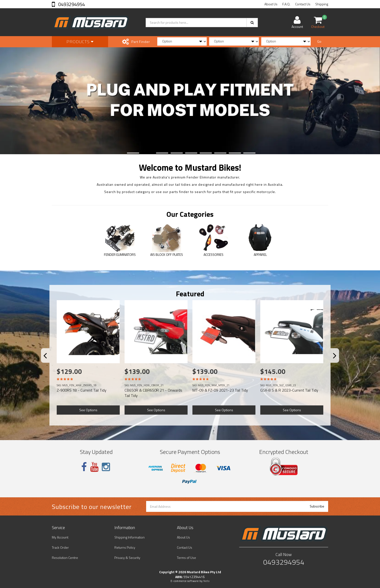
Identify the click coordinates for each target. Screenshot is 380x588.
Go (319, 41)
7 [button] (215, 153)
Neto (206, 581)
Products (80, 42)
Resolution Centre (65, 558)
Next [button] (338, 358)
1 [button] (128, 153)
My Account (60, 537)
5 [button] (186, 153)
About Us (271, 4)
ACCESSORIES (214, 255)
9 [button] (245, 153)
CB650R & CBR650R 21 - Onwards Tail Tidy (153, 393)
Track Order (60, 547)
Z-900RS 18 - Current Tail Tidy (82, 390)
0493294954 (71, 4)
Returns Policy (125, 547)
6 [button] (201, 153)
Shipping (322, 4)
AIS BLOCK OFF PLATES (167, 255)
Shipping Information (130, 537)
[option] (190, 100)
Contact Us (303, 4)
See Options (88, 410)
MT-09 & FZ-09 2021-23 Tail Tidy (220, 390)
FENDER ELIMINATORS (120, 255)
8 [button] (230, 153)
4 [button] (172, 153)
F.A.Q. (286, 4)
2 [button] (143, 153)
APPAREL (260, 255)
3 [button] (157, 153)
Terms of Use (186, 558)
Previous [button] (48, 358)
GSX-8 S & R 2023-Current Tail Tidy (289, 390)
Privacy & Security (127, 558)
